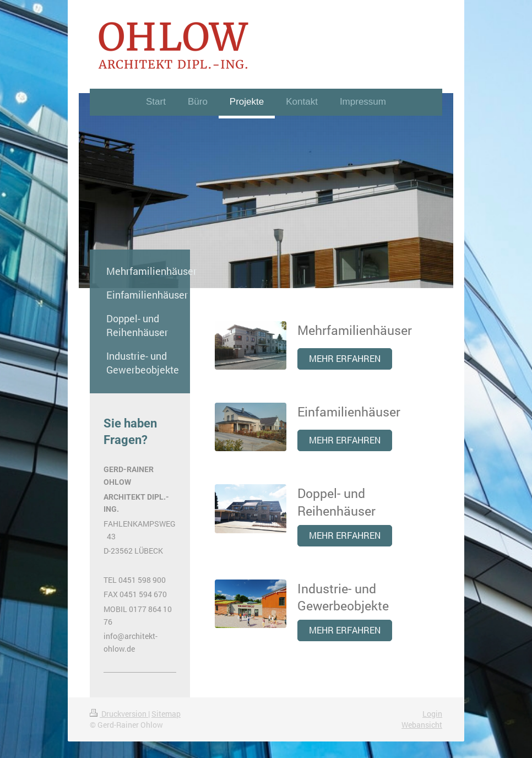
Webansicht (422, 725)
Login (432, 714)
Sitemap (166, 714)
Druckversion (119, 714)
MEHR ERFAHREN (345, 359)
